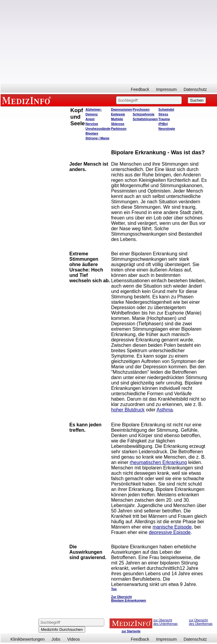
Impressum (166, 89)
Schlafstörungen (145, 119)
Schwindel (166, 109)
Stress (163, 114)
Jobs (56, 639)
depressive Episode (170, 532)
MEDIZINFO (27, 100)
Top (114, 589)
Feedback (140, 89)
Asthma (165, 410)
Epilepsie (118, 114)
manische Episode (172, 527)
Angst (90, 119)
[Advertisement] (109, 42)
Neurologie (167, 129)
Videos (74, 639)
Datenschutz (195, 89)
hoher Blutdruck (128, 410)
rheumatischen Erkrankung (158, 462)
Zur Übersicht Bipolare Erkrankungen (129, 599)
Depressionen (121, 109)
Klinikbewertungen (27, 639)
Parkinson (119, 129)
